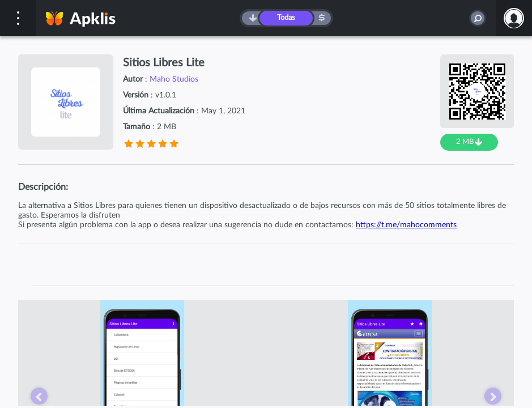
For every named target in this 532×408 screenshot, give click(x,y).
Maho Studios (174, 79)
